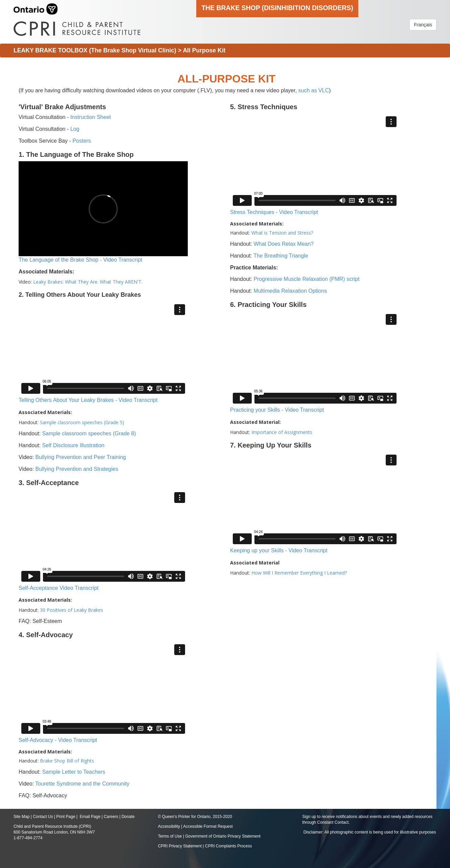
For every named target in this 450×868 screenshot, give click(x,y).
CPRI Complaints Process (229, 846)
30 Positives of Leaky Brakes (72, 610)
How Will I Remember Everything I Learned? (299, 573)
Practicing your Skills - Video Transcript (277, 410)
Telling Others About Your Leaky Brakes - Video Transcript (88, 400)
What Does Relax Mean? (284, 244)
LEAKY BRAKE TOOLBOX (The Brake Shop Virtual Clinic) (95, 50)
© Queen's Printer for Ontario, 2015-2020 (195, 817)
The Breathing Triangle (281, 256)
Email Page (90, 817)
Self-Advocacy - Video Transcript (58, 740)
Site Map (21, 817)
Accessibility (170, 826)
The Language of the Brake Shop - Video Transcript (80, 260)
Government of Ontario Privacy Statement (223, 836)
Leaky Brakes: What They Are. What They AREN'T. (88, 282)
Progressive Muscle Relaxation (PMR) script (306, 279)
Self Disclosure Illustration (73, 445)
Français (423, 25)
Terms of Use (170, 836)
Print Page (66, 817)
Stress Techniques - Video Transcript (274, 212)
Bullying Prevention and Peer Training (81, 457)
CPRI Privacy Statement (180, 846)
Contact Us (43, 817)
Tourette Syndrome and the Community (82, 784)
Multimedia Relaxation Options (290, 291)
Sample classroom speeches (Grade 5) (82, 422)
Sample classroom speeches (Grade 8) (89, 433)
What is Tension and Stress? (282, 233)
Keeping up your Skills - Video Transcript (279, 550)
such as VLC (314, 90)
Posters (82, 141)
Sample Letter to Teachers (73, 772)
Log (75, 129)
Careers (111, 817)
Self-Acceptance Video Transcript (59, 588)
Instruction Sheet (91, 117)
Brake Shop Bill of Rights (67, 761)
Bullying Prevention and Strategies (77, 469)
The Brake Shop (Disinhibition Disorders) (277, 8)
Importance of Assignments (282, 432)
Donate (128, 817)
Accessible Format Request (208, 826)
